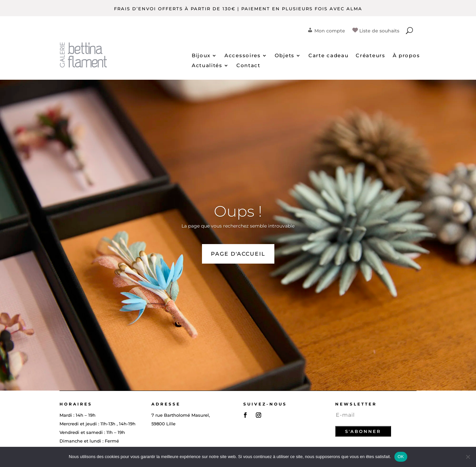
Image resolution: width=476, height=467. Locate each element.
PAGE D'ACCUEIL (238, 254)
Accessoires (243, 56)
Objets (285, 56)
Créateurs (370, 56)
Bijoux (201, 56)
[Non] (468, 457)
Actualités (207, 66)
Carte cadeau (328, 56)
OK (401, 457)
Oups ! (238, 211)
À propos (406, 56)
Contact (248, 66)
